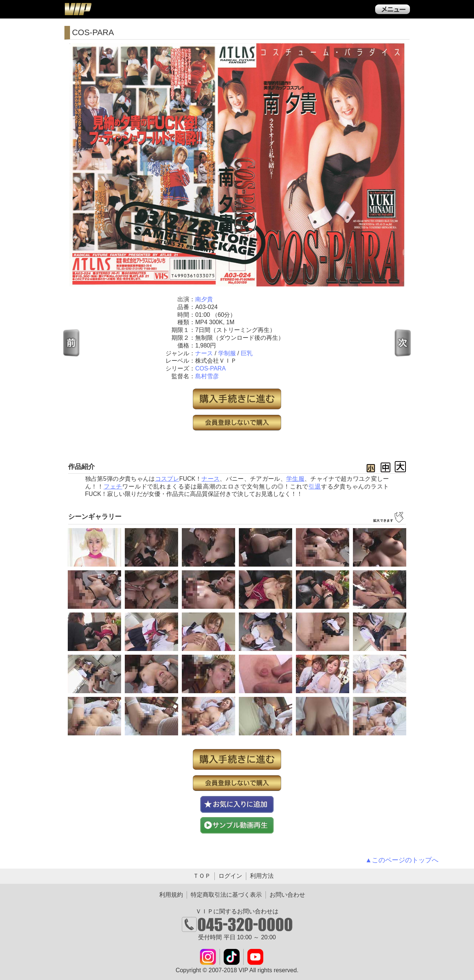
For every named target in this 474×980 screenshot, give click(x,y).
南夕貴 (204, 299)
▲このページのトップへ (402, 860)
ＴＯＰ (202, 876)
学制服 (227, 353)
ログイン (230, 876)
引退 (315, 486)
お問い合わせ (287, 895)
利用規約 (171, 895)
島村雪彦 (207, 376)
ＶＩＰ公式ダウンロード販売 (78, 9)
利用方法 (262, 876)
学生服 (295, 479)
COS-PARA (210, 368)
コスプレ (167, 479)
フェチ (113, 486)
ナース (204, 353)
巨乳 (247, 353)
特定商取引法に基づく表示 (226, 895)
